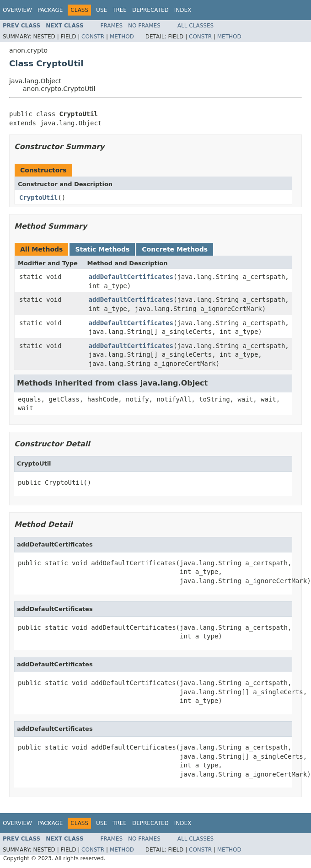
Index (183, 10)
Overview (17, 10)
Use (102, 10)
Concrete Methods (175, 249)
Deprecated (150, 10)
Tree (120, 10)
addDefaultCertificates (131, 277)
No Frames (144, 26)
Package (50, 10)
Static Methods (102, 249)
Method (122, 37)
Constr (93, 37)
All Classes (196, 26)
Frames (112, 26)
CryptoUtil (38, 198)
